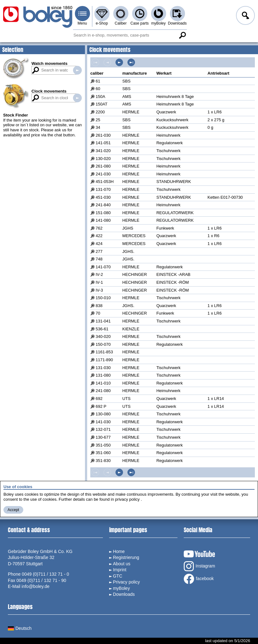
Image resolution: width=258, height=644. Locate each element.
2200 (100, 112)
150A (100, 97)
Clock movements (49, 91)
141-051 (103, 143)
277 (99, 251)
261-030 (103, 135)
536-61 (102, 329)
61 (98, 81)
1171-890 (104, 360)
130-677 (103, 437)
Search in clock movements (77, 98)
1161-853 (104, 352)
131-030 (103, 368)
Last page (131, 62)
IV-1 (99, 282)
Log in (245, 16)
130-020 (103, 159)
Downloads (177, 23)
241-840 (103, 205)
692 (99, 399)
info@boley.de (36, 586)
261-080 (103, 166)
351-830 (103, 461)
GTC (118, 576)
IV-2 (99, 274)
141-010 (103, 383)
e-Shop (102, 23)
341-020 (103, 151)
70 (98, 313)
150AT (101, 104)
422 (99, 236)
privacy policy (127, 499)
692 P (101, 406)
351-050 (103, 445)
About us (122, 564)
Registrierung (126, 557)
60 (98, 89)
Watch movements (49, 63)
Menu (82, 23)
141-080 (103, 220)
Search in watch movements (77, 70)
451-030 (103, 197)
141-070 (103, 267)
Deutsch (20, 628)
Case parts (139, 23)
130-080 (103, 414)
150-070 (103, 344)
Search (182, 35)
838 (99, 306)
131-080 (103, 375)
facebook (199, 579)
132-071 (103, 429)
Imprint (120, 570)
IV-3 (99, 290)
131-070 (103, 189)
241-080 (103, 391)
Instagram (199, 566)
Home (119, 551)
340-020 (103, 336)
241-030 (103, 174)
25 (98, 120)
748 (99, 259)
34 (98, 127)
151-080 (103, 213)
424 (99, 244)
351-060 (103, 453)
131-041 (103, 321)
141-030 (103, 422)
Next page (119, 62)
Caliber (121, 23)
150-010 (103, 298)
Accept (13, 510)
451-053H (105, 182)
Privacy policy (126, 582)
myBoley (158, 23)
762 (99, 228)
